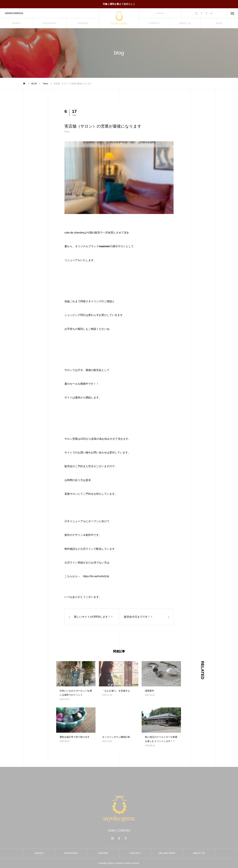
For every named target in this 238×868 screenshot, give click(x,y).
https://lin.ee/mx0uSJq (96, 576)
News (67, 132)
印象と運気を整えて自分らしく (119, 4)
